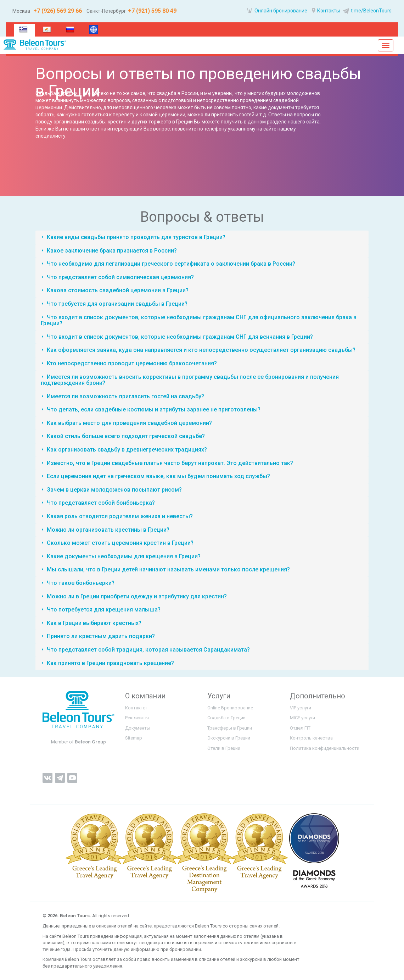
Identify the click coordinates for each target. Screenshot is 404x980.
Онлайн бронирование (277, 11)
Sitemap (134, 738)
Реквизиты (137, 718)
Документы (138, 728)
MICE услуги (302, 718)
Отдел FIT (300, 728)
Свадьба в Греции (226, 718)
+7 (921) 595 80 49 (152, 11)
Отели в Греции (224, 748)
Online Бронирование (230, 708)
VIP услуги (301, 708)
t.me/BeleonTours (366, 11)
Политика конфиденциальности (325, 748)
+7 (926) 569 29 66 (57, 11)
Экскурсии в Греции (229, 738)
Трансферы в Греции (230, 728)
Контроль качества (311, 738)
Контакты (326, 11)
